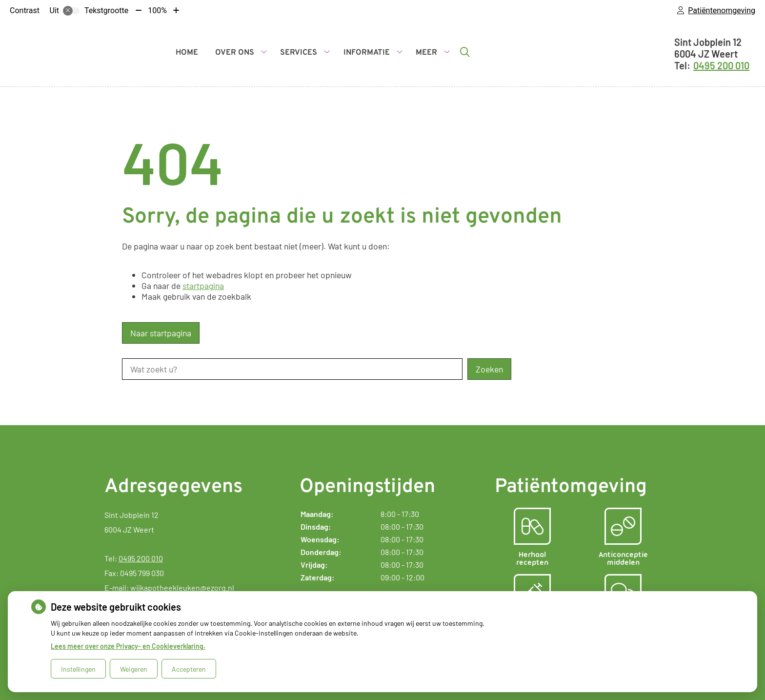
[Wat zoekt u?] (292, 369)
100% (157, 10)
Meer (426, 53)
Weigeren (134, 669)
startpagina (203, 286)
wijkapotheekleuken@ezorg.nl (182, 587)
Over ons (235, 53)
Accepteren (189, 669)
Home (187, 53)
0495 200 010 (141, 558)
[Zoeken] (465, 52)
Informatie (367, 53)
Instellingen (78, 669)
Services (299, 53)
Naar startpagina (161, 333)
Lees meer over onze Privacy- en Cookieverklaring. (128, 646)
